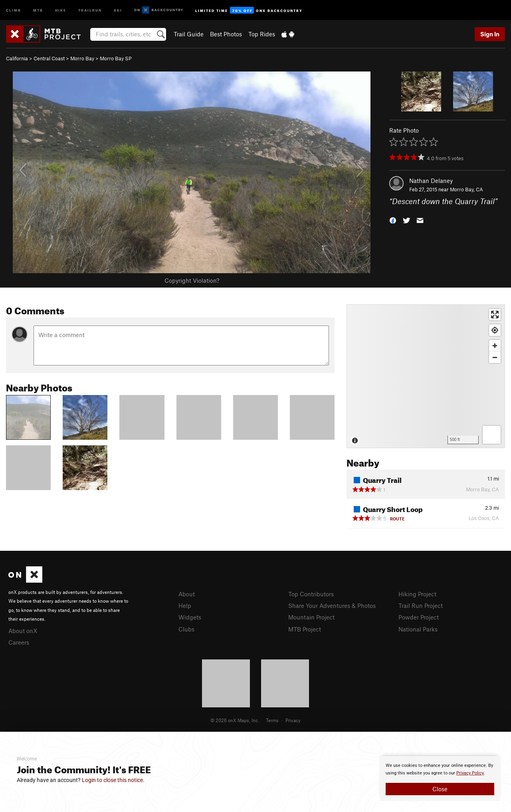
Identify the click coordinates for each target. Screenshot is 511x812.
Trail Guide (189, 34)
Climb (14, 10)
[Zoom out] (495, 357)
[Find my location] (495, 330)
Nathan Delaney (431, 181)
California (17, 58)
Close (440, 789)
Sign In (490, 34)
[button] (393, 220)
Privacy (293, 720)
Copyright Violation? (192, 280)
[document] (440, 778)
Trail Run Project (421, 606)
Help (185, 606)
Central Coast (49, 58)
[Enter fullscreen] (495, 315)
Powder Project (419, 617)
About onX (23, 631)
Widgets (190, 617)
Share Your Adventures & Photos (332, 606)
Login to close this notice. (113, 780)
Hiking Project (417, 594)
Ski (118, 10)
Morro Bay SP (116, 58)
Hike (61, 10)
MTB (38, 10)
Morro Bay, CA (466, 189)
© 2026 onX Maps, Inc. (235, 720)
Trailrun (90, 10)
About (187, 594)
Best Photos (226, 34)
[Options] (492, 435)
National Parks (418, 629)
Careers (19, 642)
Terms (272, 720)
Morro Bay (82, 58)
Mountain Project (311, 617)
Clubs (186, 629)
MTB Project (305, 629)
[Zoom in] (495, 346)
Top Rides (262, 34)
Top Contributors (311, 594)
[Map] (426, 376)
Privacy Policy (470, 773)
